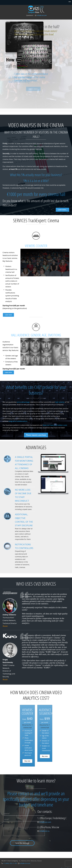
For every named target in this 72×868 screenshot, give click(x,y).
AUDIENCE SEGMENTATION (49, 712)
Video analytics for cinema (36, 9)
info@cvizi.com (42, 15)
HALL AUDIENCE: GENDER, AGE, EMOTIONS (36, 335)
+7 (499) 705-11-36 (10, 863)
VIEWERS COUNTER (36, 246)
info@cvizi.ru (44, 831)
